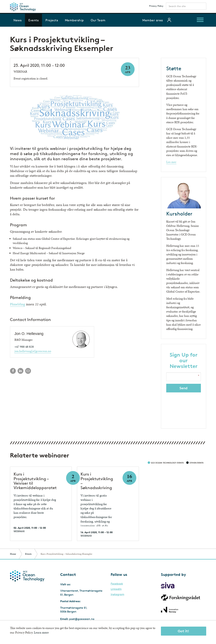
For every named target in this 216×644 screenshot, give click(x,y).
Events (33, 20)
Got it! (183, 631)
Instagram (117, 594)
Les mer (171, 162)
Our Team (98, 20)
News (18, 20)
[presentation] (184, 408)
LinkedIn (116, 589)
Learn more (41, 632)
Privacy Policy (156, 6)
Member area (153, 20)
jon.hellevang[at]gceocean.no (33, 351)
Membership (74, 20)
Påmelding (18, 304)
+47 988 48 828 (24, 347)
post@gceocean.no (82, 619)
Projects (52, 20)
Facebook (117, 584)
